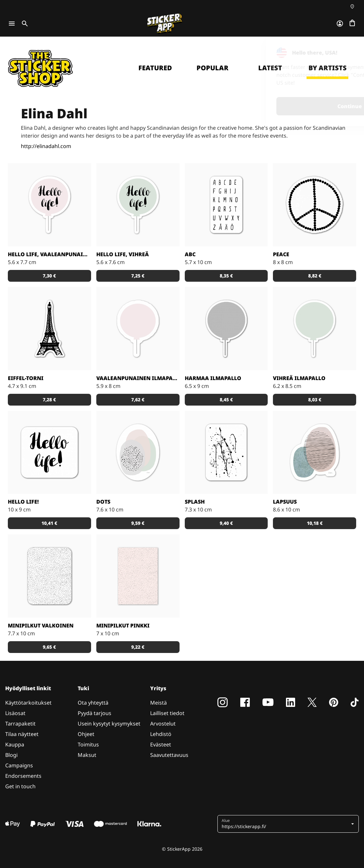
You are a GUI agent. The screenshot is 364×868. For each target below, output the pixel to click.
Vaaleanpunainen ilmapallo (138, 378)
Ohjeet (86, 734)
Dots (103, 502)
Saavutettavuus (169, 755)
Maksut (87, 755)
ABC (190, 254)
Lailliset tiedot (167, 713)
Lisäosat (15, 713)
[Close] (344, 50)
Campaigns (19, 765)
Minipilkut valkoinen (41, 626)
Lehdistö (161, 734)
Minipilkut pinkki (123, 626)
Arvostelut (163, 724)
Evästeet (161, 744)
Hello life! (23, 502)
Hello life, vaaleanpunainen (49, 254)
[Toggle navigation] (12, 24)
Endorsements (23, 776)
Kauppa (15, 744)
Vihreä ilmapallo (299, 378)
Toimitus (88, 744)
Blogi (11, 755)
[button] (49, 276)
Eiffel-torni (26, 378)
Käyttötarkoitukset (28, 703)
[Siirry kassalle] (352, 24)
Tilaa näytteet (22, 734)
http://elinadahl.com (46, 146)
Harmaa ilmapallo (213, 378)
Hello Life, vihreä (123, 254)
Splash (195, 502)
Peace (281, 254)
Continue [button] (274, 106)
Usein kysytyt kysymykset (109, 724)
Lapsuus (285, 502)
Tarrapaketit (20, 724)
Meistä (158, 703)
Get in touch (20, 786)
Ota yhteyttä (93, 703)
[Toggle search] (24, 24)
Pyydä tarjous (95, 713)
